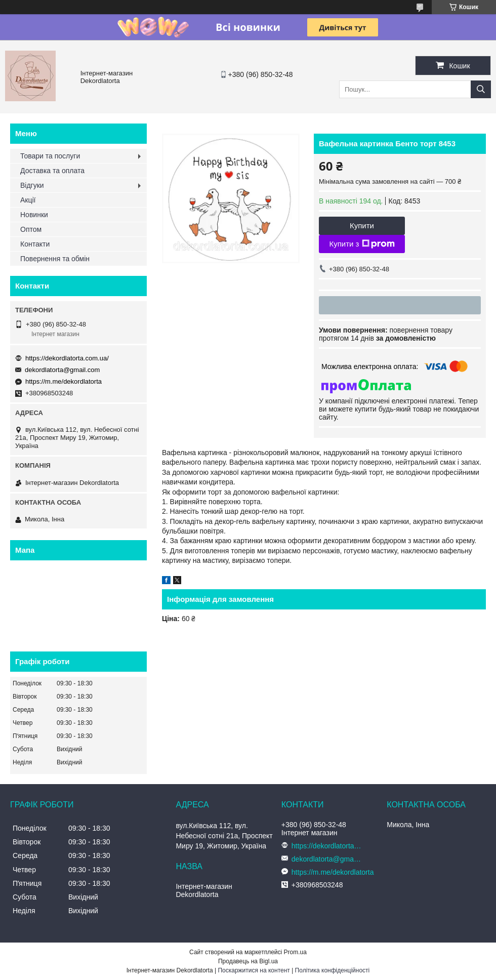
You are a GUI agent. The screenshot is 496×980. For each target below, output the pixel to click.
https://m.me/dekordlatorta (64, 381)
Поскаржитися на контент (254, 970)
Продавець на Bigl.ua (248, 961)
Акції (28, 200)
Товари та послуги (50, 156)
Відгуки (32, 185)
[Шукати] (481, 89)
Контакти (35, 244)
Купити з (362, 244)
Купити (362, 226)
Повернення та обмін (55, 259)
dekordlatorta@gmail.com (62, 370)
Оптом (31, 229)
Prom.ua (295, 952)
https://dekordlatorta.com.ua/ (67, 358)
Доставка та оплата (52, 171)
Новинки (34, 215)
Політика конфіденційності (333, 970)
